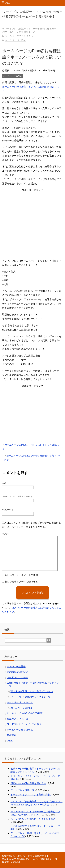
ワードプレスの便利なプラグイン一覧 (31, 697)
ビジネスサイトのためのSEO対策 (25, 713)
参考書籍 (12, 735)
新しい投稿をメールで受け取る (21, 582)
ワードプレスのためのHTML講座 (24, 724)
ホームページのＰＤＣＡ (20, 702)
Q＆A (10, 741)
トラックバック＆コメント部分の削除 (31, 795)
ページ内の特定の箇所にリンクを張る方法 (33, 819)
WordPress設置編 (16, 667)
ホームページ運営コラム (20, 730)
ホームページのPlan (13, 76)
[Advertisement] (32, 225)
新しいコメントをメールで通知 (21, 575)
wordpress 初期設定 (17, 672)
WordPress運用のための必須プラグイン (32, 691)
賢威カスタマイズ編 (17, 719)
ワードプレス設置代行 (22, 790)
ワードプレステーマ (17, 677)
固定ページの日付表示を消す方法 (28, 783)
